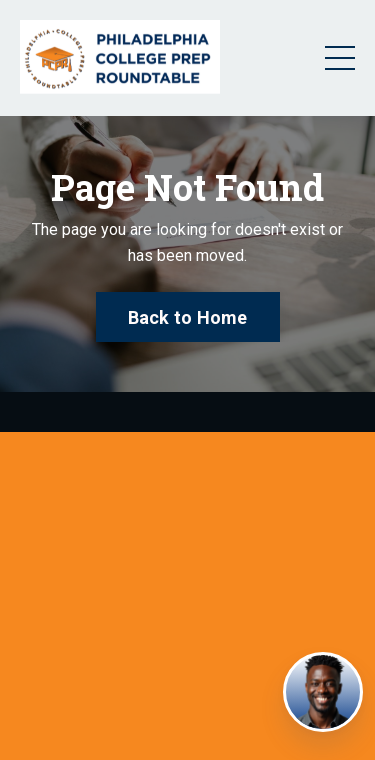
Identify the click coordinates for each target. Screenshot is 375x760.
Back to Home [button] (188, 317)
